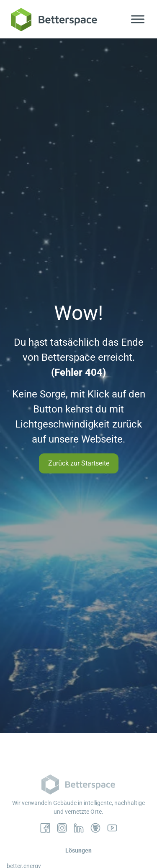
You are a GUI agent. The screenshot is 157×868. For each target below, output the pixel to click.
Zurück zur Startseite (79, 463)
